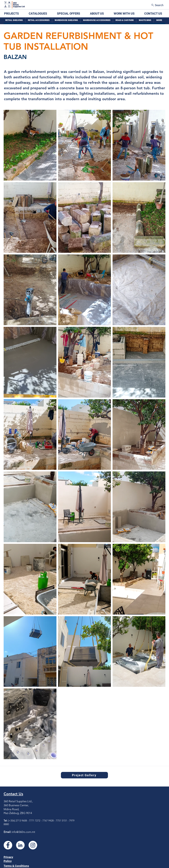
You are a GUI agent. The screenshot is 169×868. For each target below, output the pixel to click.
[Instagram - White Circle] (33, 845)
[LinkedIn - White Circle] (20, 845)
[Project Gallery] (84, 775)
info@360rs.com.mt (23, 832)
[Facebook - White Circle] (8, 845)
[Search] (157, 5)
